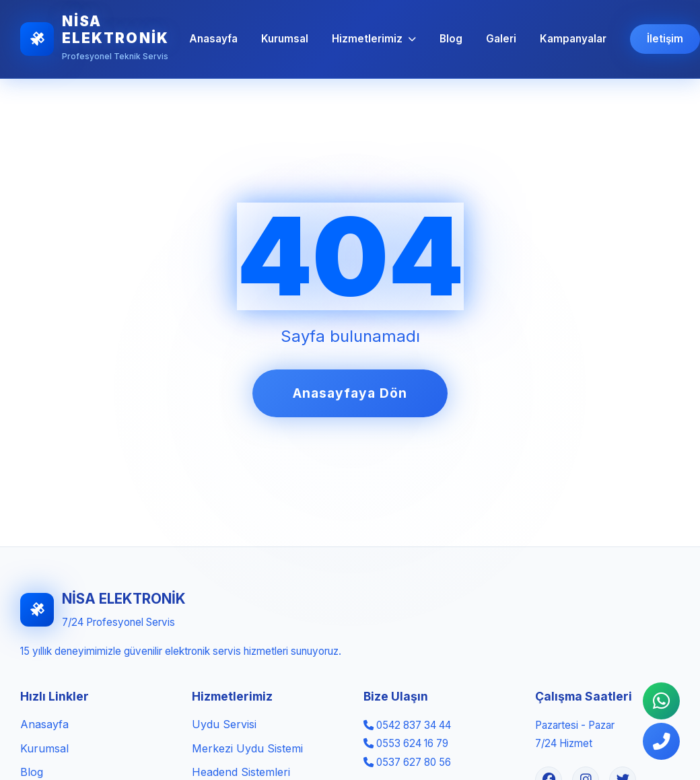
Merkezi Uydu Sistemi (247, 748)
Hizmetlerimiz (374, 39)
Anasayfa (213, 39)
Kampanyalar (573, 39)
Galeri (501, 39)
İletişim (665, 39)
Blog (451, 39)
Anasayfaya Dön (350, 393)
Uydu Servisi (224, 724)
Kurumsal (285, 39)
